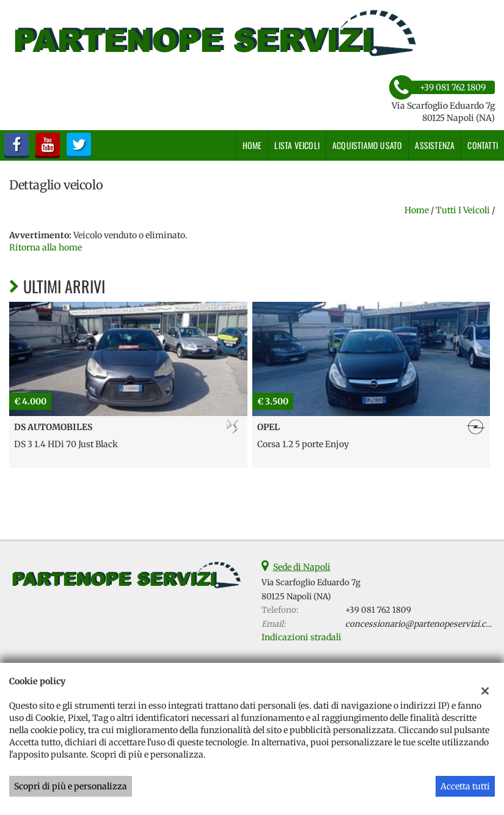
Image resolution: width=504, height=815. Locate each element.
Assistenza (435, 145)
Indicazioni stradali (301, 637)
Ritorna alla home (46, 247)
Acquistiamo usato (367, 145)
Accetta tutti (465, 786)
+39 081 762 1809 (378, 610)
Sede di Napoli (302, 567)
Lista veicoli (297, 145)
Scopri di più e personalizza (71, 786)
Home (252, 145)
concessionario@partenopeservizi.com (422, 624)
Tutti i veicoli (463, 210)
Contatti (483, 145)
